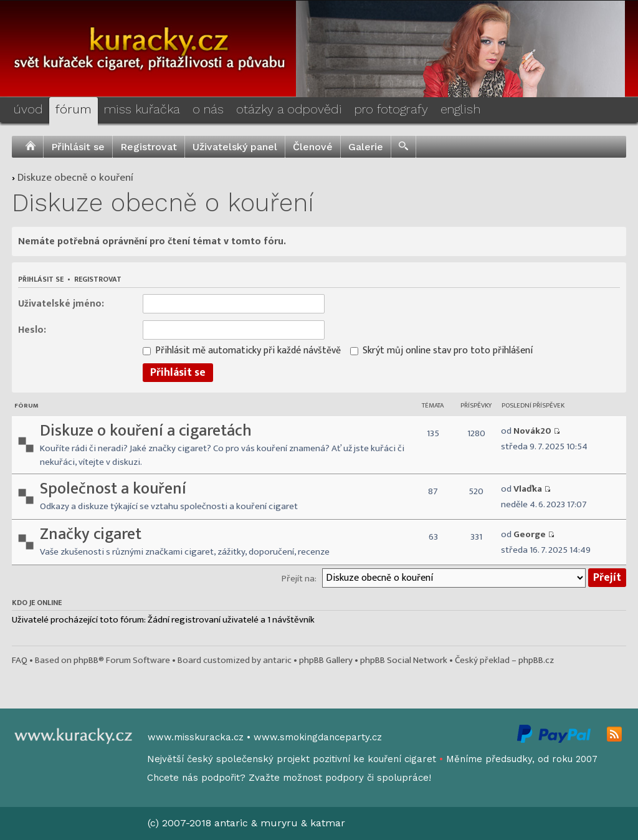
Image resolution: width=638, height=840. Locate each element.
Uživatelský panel (235, 147)
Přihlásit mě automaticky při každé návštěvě (242, 350)
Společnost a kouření (113, 489)
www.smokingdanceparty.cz (318, 737)
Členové (313, 147)
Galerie (366, 147)
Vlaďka (528, 489)
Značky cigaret (91, 534)
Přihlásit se (78, 147)
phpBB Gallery (326, 660)
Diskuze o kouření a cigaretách (146, 431)
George (530, 534)
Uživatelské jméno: (61, 303)
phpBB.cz (536, 660)
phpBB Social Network (404, 660)
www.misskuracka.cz (196, 737)
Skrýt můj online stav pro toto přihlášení (441, 350)
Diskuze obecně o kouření (75, 178)
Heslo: (32, 329)
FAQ (20, 660)
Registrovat (149, 147)
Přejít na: (299, 579)
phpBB (86, 660)
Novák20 (532, 431)
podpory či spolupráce (377, 778)
